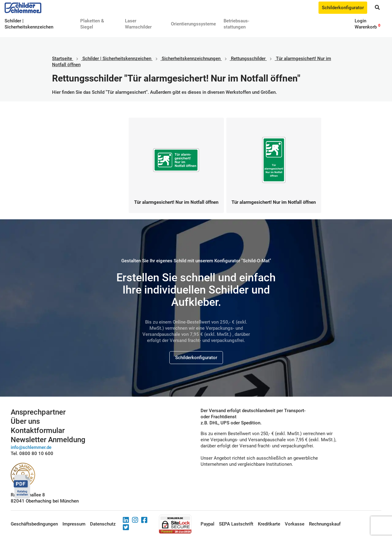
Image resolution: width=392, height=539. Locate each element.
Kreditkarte (269, 524)
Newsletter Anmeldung (48, 440)
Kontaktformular (38, 431)
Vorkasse (295, 524)
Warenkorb (366, 27)
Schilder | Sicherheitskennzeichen (117, 59)
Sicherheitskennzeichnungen (191, 59)
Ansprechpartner (38, 412)
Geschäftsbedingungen (34, 524)
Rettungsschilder (248, 59)
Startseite (62, 59)
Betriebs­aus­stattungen (236, 24)
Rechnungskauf (325, 524)
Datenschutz (103, 524)
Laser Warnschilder (138, 24)
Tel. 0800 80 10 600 (32, 454)
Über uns (25, 421)
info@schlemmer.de (31, 447)
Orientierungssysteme (193, 24)
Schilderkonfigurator (343, 8)
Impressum (74, 524)
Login (360, 21)
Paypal (207, 524)
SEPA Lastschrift (236, 524)
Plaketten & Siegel (92, 24)
